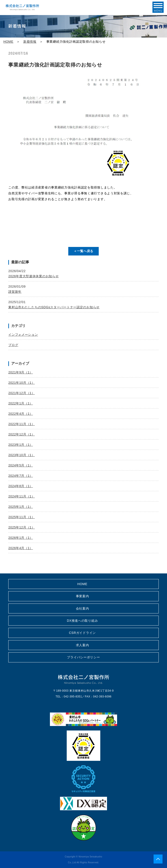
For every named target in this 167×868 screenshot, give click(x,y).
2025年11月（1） (21, 517)
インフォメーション (23, 335)
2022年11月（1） (21, 424)
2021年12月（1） (21, 393)
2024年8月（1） (21, 486)
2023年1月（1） (21, 445)
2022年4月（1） (21, 414)
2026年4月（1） (21, 548)
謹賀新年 (15, 292)
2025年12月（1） (21, 527)
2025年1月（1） (21, 507)
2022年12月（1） (21, 434)
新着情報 (30, 42)
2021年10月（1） (21, 383)
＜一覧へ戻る (83, 251)
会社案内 (82, 608)
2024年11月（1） (21, 496)
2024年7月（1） (21, 476)
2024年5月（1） (21, 465)
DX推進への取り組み (82, 621)
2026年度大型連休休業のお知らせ (33, 276)
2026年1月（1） (21, 538)
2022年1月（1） (21, 403)
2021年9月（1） (21, 372)
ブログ (13, 345)
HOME (8, 42)
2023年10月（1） (21, 455)
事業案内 (82, 596)
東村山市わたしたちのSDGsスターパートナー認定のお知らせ (54, 307)
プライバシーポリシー (83, 657)
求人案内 (82, 645)
